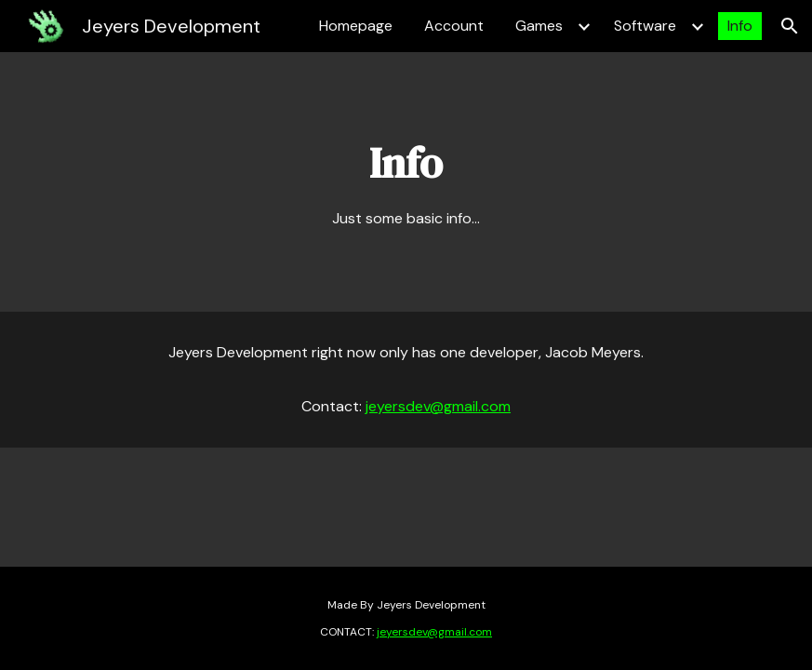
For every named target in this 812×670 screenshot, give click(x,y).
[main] (406, 182)
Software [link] (645, 26)
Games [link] (539, 26)
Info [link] (740, 26)
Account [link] (454, 26)
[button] (790, 26)
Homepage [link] (356, 26)
